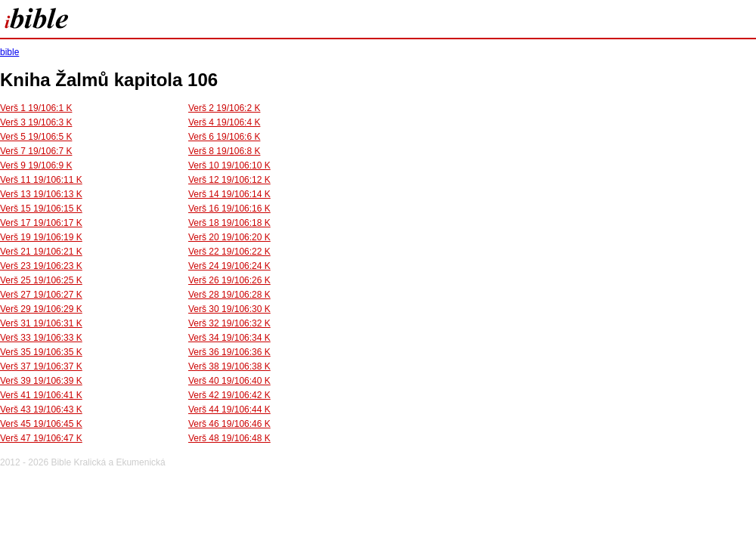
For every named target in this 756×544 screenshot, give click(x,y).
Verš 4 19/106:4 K (224, 122)
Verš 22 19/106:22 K (229, 252)
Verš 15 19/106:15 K (41, 209)
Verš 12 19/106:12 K (229, 180)
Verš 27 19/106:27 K (41, 295)
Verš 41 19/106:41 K (41, 395)
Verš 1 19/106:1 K (36, 108)
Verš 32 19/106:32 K (229, 323)
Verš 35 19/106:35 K (41, 352)
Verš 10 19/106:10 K (229, 165)
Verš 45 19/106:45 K (41, 424)
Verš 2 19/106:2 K (224, 108)
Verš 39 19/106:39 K (41, 381)
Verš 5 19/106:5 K (36, 137)
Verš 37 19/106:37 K (41, 366)
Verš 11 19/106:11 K (41, 180)
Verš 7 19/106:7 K (36, 151)
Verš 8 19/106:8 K (224, 151)
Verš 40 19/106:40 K (229, 381)
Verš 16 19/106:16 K (229, 209)
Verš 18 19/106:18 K (229, 223)
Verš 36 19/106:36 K (229, 352)
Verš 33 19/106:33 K (41, 338)
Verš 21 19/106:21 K (41, 252)
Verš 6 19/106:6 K (224, 137)
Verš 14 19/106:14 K (229, 194)
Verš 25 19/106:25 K (41, 280)
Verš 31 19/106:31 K (41, 323)
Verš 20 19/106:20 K (229, 237)
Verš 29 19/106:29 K (41, 309)
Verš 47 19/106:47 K (41, 438)
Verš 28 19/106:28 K (229, 295)
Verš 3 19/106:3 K (36, 122)
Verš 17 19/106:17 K (41, 223)
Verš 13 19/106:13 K (41, 194)
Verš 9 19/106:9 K (36, 165)
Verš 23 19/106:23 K (41, 266)
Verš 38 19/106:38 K (229, 366)
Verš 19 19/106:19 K (41, 237)
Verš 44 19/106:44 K (229, 410)
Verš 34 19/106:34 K (229, 338)
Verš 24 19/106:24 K (229, 266)
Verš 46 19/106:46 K (229, 424)
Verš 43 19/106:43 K (41, 410)
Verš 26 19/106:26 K (229, 280)
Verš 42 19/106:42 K (229, 395)
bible (9, 52)
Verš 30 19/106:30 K (229, 309)
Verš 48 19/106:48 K (229, 438)
